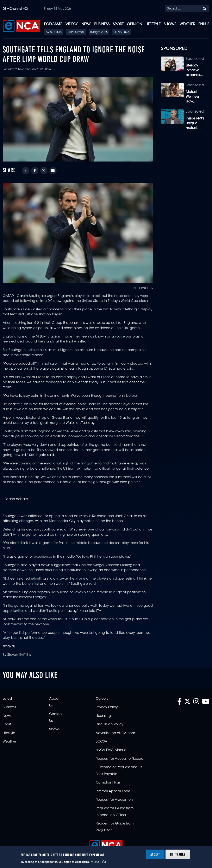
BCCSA (101, 742)
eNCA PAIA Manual (111, 750)
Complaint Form (109, 783)
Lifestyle (153, 24)
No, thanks (178, 854)
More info (98, 862)
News (86, 24)
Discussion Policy (109, 725)
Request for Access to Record (120, 759)
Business (102, 24)
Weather (187, 24)
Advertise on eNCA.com (115, 733)
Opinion (135, 24)
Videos (72, 24)
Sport (118, 24)
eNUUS (204, 24)
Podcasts (53, 24)
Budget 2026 (99, 32)
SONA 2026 (121, 32)
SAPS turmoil (76, 32)
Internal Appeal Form (113, 791)
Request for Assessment (115, 800)
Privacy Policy (107, 707)
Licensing (103, 716)
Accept (155, 854)
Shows (170, 24)
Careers (102, 699)
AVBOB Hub (54, 32)
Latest (7, 699)
